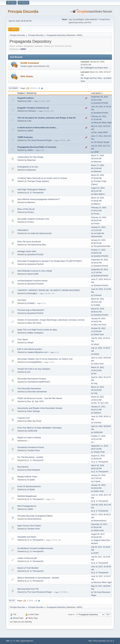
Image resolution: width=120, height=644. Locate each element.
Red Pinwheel (34, 470)
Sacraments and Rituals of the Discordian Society (40, 408)
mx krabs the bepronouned (39, 233)
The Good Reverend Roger (39, 140)
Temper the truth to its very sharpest (34, 369)
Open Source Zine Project (29, 526)
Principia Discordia (23, 11)
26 (68, 140)
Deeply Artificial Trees (27, 477)
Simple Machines (27, 641)
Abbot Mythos (99, 194)
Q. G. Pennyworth (35, 193)
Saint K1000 (33, 274)
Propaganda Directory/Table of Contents (37, 147)
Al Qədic (31, 480)
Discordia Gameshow (37, 392)
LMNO (79, 35)
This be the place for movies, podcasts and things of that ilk (46, 118)
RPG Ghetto (27, 76)
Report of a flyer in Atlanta (29, 438)
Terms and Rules (99, 641)
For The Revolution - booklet (30, 457)
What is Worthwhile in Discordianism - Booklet (38, 578)
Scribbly (31, 303)
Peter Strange (34, 411)
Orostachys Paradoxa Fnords (31, 447)
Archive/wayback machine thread (32, 281)
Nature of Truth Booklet (28, 568)
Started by (31, 93)
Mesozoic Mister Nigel (103, 123)
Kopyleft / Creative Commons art (33, 108)
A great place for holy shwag (30, 157)
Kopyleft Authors (26, 98)
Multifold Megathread (27, 496)
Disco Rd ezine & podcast (29, 242)
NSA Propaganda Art (27, 506)
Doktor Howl (102, 68)
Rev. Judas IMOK (101, 132)
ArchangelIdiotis (34, 362)
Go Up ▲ (111, 641)
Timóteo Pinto (33, 450)
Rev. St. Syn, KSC (36, 401)
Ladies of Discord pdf (27, 558)
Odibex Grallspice (35, 333)
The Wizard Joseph (101, 142)
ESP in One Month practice (30, 349)
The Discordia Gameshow (29, 388)
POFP (96, 553)
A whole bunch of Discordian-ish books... (37, 128)
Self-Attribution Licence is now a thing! (35, 271)
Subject (21, 93)
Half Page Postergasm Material (31, 189)
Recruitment (23, 467)
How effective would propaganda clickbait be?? (39, 199)
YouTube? (22, 300)
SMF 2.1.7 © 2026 (13, 641)
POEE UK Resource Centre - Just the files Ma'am (40, 398)
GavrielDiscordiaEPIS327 (39, 382)
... (37, 88)
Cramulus (32, 111)
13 (48, 101)
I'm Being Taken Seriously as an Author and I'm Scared (42, 178)
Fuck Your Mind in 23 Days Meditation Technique (39, 428)
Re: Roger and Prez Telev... (92, 78)
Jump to (71, 614)
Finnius (31, 212)
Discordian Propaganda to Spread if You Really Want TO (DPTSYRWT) (50, 261)
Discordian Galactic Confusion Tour (33, 219)
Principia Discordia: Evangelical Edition (35, 516)
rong (95, 383)
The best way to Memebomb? (31, 310)
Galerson (97, 413)
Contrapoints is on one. (28, 167)
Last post (97, 93)
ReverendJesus (34, 519)
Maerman (32, 160)
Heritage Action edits (27, 251)
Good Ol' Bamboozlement (29, 486)
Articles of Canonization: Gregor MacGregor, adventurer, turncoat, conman (51, 320)
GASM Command (30, 63)
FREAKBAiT (23, 230)
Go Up (12, 601)
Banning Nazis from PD (28, 589)
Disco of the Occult (26, 209)
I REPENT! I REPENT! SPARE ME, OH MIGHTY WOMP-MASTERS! (49, 290)
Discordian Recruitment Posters (32, 379)
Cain (29, 101)
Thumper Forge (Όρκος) (38, 181)
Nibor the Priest (34, 323)
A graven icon (24, 418)
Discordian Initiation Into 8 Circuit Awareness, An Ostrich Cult (45, 359)
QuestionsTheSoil (101, 103)
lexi (29, 372)
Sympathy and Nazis (27, 537)
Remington (32, 293)
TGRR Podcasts (25, 137)
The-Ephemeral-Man (36, 245)
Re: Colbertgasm (88, 68)
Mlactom (31, 202)
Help (90, 641)
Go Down (13, 88)
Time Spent (23, 339)
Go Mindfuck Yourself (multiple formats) (35, 548)
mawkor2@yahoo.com (37, 352)
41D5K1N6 (32, 431)
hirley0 (30, 343)
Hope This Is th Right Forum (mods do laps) (37, 330)
